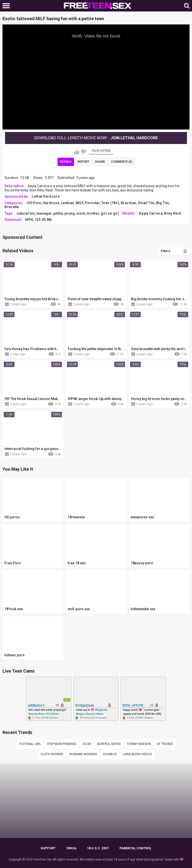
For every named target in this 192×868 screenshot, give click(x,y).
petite (58, 213)
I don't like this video (83, 152)
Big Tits (163, 203)
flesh (87, 744)
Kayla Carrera (151, 213)
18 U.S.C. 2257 (98, 848)
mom (81, 213)
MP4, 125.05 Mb (38, 220)
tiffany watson (139, 744)
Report (83, 162)
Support (48, 848)
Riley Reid (172, 213)
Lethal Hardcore (46, 196)
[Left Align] (7, 6)
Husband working (83, 754)
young (70, 213)
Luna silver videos (137, 754)
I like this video (77, 152)
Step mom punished (62, 744)
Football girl (30, 744)
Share (100, 162)
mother (93, 213)
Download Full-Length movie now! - (96, 138)
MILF (79, 203)
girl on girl (110, 213)
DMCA (71, 848)
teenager (44, 213)
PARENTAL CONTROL (135, 848)
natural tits (26, 213)
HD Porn (34, 203)
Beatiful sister (109, 744)
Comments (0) (122, 162)
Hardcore (51, 203)
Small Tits (146, 203)
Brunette (12, 207)
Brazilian (128, 203)
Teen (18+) (110, 203)
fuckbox (110, 754)
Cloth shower (52, 754)
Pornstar (92, 203)
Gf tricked (165, 744)
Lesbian (68, 203)
